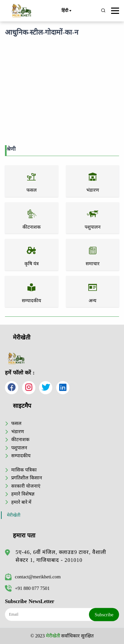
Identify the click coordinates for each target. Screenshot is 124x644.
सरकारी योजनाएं (26, 486)
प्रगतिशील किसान (27, 478)
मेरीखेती (14, 515)
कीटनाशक (20, 439)
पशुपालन (19, 448)
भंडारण (18, 432)
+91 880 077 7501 (27, 588)
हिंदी (66, 11)
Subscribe (104, 615)
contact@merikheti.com (33, 577)
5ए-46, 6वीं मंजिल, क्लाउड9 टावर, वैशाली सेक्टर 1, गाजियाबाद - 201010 (61, 556)
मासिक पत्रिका (24, 470)
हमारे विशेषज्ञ (23, 494)
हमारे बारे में (21, 502)
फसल (16, 423)
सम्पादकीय (21, 456)
